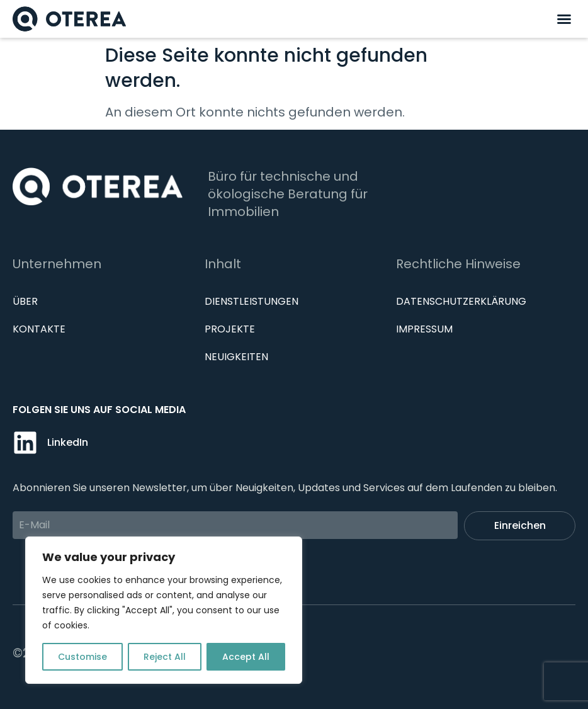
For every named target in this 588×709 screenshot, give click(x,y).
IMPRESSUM (424, 329)
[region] (164, 610)
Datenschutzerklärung (461, 301)
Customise (82, 657)
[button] (564, 19)
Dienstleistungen (252, 301)
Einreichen (520, 525)
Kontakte (39, 329)
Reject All (165, 657)
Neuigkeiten (236, 357)
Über (25, 301)
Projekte (230, 329)
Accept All (246, 657)
